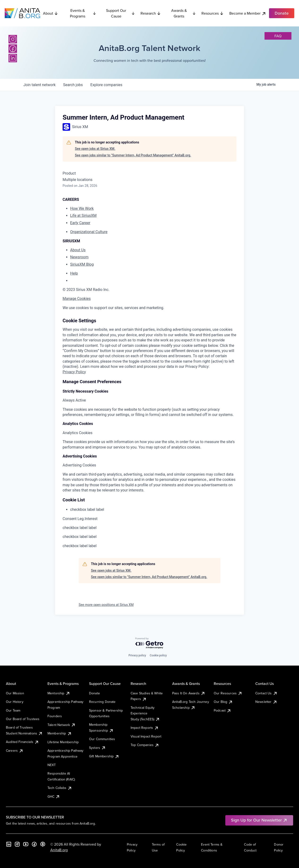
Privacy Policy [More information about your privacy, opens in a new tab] (74, 372)
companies (106, 85)
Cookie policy (158, 655)
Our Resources (228, 693)
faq (278, 36)
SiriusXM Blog (82, 264)
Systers (97, 748)
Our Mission (15, 693)
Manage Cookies (77, 299)
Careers (15, 751)
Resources (213, 13)
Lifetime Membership (63, 742)
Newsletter (266, 702)
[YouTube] (26, 844)
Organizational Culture (89, 232)
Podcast (222, 710)
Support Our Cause (120, 13)
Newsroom (79, 257)
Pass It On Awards (189, 693)
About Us (78, 250)
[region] (149, 308)
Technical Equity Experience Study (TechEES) (145, 713)
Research (151, 13)
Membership (60, 733)
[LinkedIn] (13, 58)
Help (74, 273)
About (51, 13)
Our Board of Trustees (23, 719)
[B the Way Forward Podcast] (43, 844)
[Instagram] (13, 39)
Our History (15, 702)
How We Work (82, 208)
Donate (94, 693)
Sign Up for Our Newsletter (259, 820)
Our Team (13, 710)
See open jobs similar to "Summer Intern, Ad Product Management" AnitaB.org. (133, 155)
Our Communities (102, 739)
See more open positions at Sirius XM (106, 605)
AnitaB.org (59, 850)
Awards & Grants (184, 13)
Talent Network (62, 725)
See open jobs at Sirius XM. (95, 149)
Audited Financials (22, 742)
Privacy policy (137, 655)
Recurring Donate (102, 702)
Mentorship (59, 693)
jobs (73, 85)
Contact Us (266, 693)
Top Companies (145, 745)
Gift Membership (104, 756)
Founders (55, 716)
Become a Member (248, 13)
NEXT (52, 765)
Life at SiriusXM (83, 216)
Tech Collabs (60, 788)
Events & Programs (83, 13)
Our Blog (223, 702)
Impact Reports (145, 728)
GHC (54, 797)
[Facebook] (13, 49)
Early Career (80, 223)
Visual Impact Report (146, 736)
